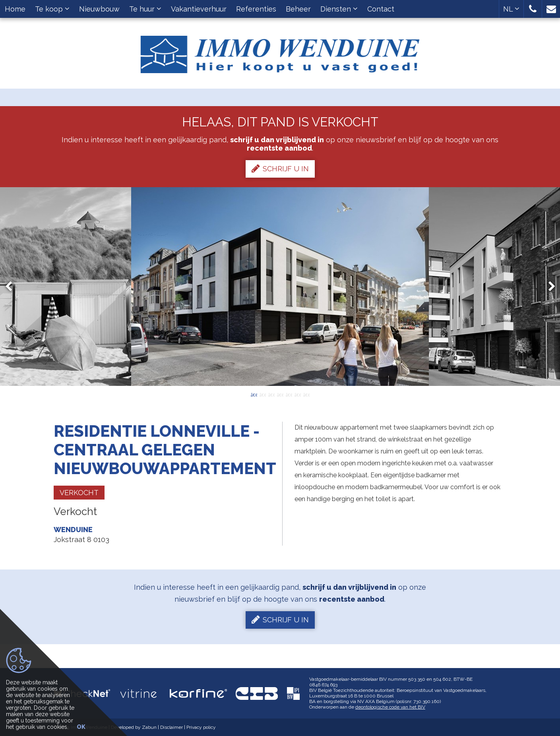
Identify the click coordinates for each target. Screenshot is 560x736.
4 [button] (280, 394)
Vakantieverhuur (199, 9)
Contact (381, 9)
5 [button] (289, 394)
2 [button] (263, 394)
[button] (533, 9)
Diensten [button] (339, 9)
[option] (280, 287)
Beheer (298, 9)
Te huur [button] (145, 9)
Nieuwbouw (99, 9)
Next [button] (548, 287)
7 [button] (306, 394)
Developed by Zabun (134, 727)
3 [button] (271, 394)
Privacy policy (201, 727)
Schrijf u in (280, 169)
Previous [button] (12, 287)
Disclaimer (171, 727)
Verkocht (79, 493)
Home (15, 9)
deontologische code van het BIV (390, 707)
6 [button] (298, 394)
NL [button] (511, 9)
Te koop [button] (52, 9)
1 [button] (254, 394)
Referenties (256, 9)
